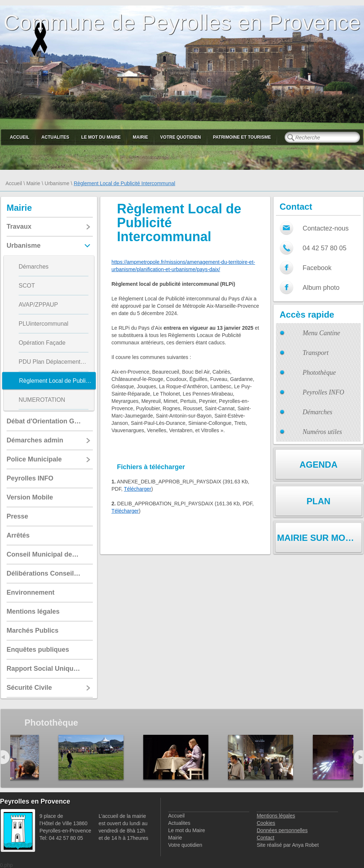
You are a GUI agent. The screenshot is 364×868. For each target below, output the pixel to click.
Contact (265, 838)
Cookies (266, 823)
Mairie (140, 137)
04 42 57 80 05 (325, 248)
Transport (316, 353)
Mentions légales (276, 816)
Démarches (317, 412)
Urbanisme (57, 183)
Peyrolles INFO (323, 392)
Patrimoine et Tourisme (242, 137)
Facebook (317, 268)
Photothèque (319, 373)
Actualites (55, 137)
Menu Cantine (321, 333)
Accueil (20, 137)
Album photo (321, 288)
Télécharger (138, 489)
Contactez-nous (326, 228)
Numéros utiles (322, 432)
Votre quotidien (180, 137)
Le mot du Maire (101, 137)
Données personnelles (282, 830)
